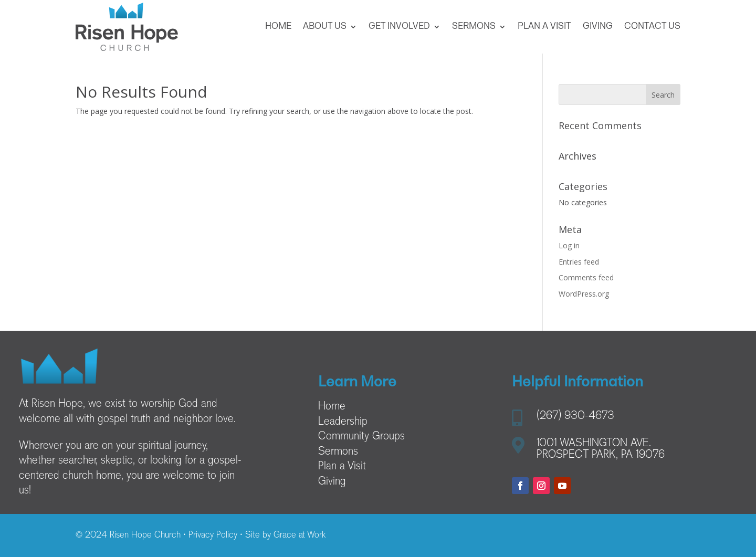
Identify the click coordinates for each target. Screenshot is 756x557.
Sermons (474, 27)
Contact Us (652, 27)
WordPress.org (584, 294)
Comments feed (586, 277)
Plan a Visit (544, 27)
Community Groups (361, 437)
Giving (598, 27)
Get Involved (399, 27)
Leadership (343, 422)
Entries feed (579, 262)
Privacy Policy (213, 535)
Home (278, 27)
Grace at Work (300, 535)
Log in (569, 245)
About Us (325, 27)
